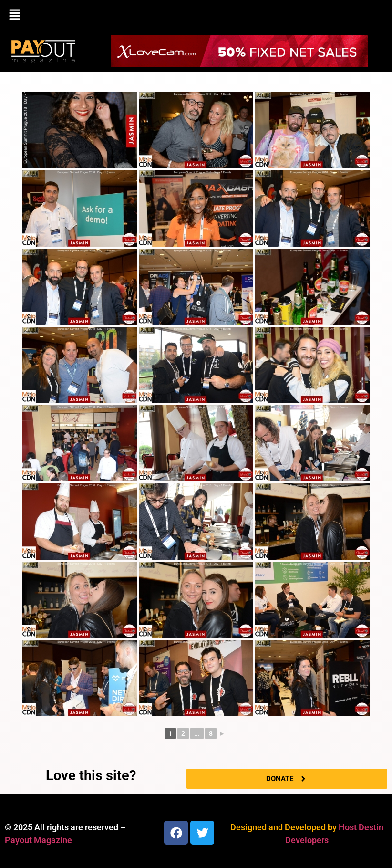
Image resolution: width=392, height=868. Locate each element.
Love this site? (91, 775)
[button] (196, 15)
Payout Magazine (38, 840)
